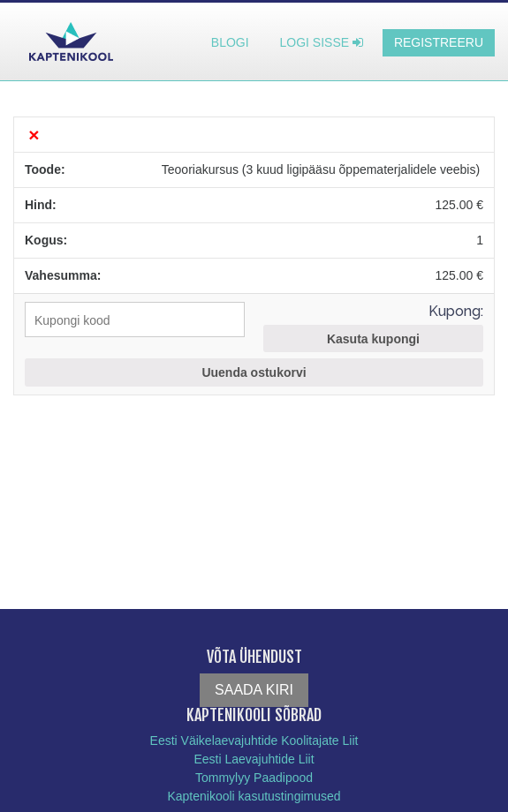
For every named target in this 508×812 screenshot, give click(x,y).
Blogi (230, 42)
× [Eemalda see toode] (34, 135)
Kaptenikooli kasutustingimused (254, 796)
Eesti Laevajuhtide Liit (254, 759)
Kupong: (456, 311)
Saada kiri (254, 690)
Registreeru (439, 42)
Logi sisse (322, 42)
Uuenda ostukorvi (254, 372)
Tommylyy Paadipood (254, 778)
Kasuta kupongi (373, 339)
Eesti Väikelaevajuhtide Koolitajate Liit (254, 741)
